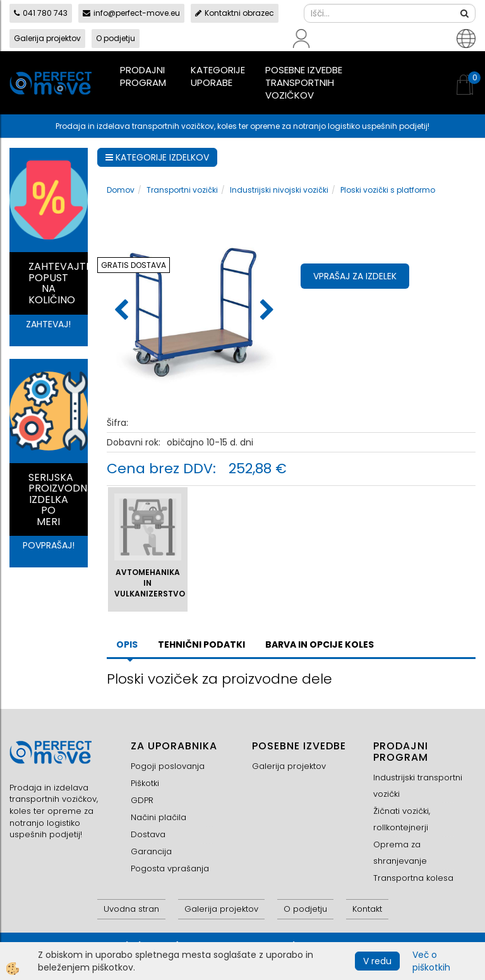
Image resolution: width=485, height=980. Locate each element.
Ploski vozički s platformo (388, 190)
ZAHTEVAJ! (48, 324)
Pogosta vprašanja (170, 868)
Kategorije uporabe (218, 76)
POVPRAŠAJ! (49, 545)
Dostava (148, 834)
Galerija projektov (47, 38)
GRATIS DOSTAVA (134, 265)
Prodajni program (143, 76)
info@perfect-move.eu (131, 13)
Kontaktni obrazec (235, 13)
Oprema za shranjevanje (400, 853)
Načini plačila (159, 817)
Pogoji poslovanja (168, 766)
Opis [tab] (127, 644)
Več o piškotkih (431, 961)
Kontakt (367, 909)
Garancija (151, 851)
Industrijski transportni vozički (418, 786)
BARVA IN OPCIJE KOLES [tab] (320, 644)
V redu (377, 961)
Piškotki (145, 783)
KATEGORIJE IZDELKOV (157, 157)
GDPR (142, 800)
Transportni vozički (182, 190)
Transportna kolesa (413, 878)
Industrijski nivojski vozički (279, 190)
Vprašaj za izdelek (355, 276)
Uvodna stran (131, 909)
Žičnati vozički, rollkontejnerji (402, 819)
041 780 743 (41, 13)
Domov (121, 190)
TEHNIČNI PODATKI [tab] (201, 644)
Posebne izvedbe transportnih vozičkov (304, 82)
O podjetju (116, 38)
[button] (266, 311)
